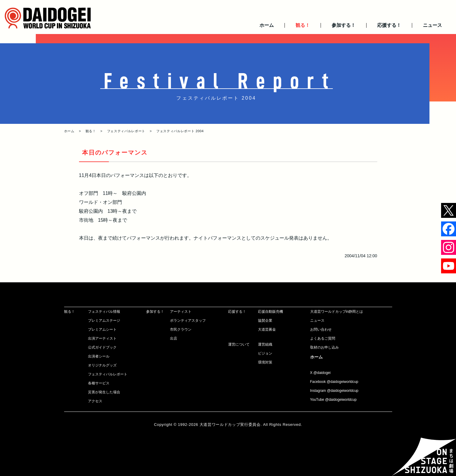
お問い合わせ (321, 329)
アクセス (95, 401)
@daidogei (322, 373)
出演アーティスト (102, 338)
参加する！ (344, 25)
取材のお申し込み (324, 347)
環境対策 (265, 362)
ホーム (267, 25)
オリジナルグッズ (102, 365)
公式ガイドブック (102, 347)
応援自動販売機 (270, 312)
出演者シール (99, 356)
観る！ (303, 25)
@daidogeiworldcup (343, 382)
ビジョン (265, 353)
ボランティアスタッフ (188, 321)
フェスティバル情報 (104, 312)
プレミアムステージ (104, 321)
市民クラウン (181, 329)
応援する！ (389, 25)
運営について (239, 344)
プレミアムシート (102, 329)
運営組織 (265, 344)
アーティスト (181, 312)
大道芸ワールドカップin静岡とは (337, 312)
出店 (174, 338)
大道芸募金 (267, 329)
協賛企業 (265, 321)
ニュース (432, 25)
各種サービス (99, 383)
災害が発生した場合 (104, 392)
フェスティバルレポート (126, 131)
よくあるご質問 (323, 338)
